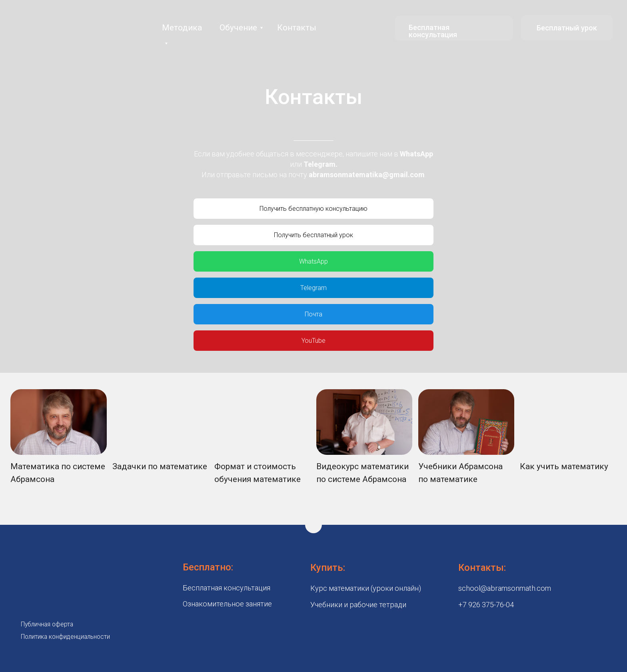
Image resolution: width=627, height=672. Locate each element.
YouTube (313, 341)
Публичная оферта (47, 624)
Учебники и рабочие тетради (358, 605)
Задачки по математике (160, 466)
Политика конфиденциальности (65, 637)
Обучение (238, 28)
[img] (58, 422)
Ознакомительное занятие (227, 604)
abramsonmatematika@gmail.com (367, 175)
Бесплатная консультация (433, 31)
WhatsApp (416, 154)
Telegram (319, 164)
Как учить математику (564, 466)
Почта (313, 314)
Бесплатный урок (567, 28)
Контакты (297, 28)
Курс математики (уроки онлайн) (366, 588)
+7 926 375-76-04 (486, 605)
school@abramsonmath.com (505, 588)
